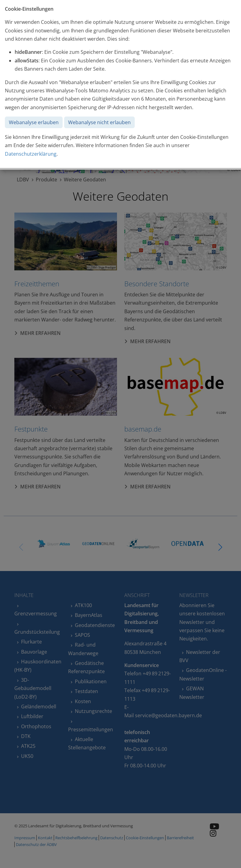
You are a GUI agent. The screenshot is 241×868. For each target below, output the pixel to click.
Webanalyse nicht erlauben (99, 122)
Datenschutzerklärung (31, 154)
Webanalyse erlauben (34, 122)
